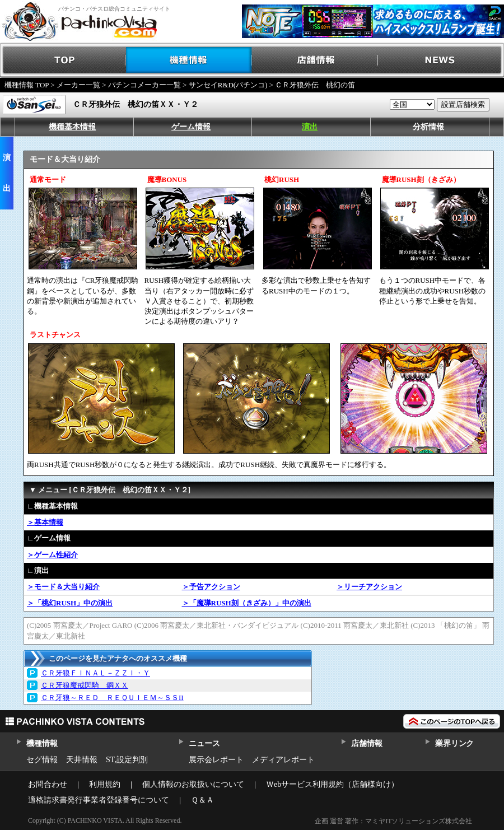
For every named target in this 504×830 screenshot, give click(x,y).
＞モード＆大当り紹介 (63, 587)
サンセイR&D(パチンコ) (228, 85)
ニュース (204, 743)
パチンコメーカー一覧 (144, 85)
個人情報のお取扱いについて (193, 784)
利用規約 (105, 784)
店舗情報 (315, 60)
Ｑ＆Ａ (202, 800)
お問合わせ (48, 784)
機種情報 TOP (27, 85)
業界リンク (454, 743)
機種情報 (189, 60)
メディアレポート (283, 760)
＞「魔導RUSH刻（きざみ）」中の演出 (247, 603)
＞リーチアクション (369, 587)
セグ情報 (42, 760)
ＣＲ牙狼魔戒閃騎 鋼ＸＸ (85, 685)
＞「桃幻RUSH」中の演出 (70, 603)
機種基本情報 (72, 127)
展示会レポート (216, 760)
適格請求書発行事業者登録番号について (99, 800)
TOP (63, 60)
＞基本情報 (45, 522)
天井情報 (82, 760)
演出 (310, 127)
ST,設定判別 (127, 760)
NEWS (441, 60)
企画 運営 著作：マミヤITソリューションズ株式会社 (393, 821)
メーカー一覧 (78, 85)
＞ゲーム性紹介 (52, 555)
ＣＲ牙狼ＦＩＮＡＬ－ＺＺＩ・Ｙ (95, 673)
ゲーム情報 (191, 127)
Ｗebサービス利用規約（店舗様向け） (332, 784)
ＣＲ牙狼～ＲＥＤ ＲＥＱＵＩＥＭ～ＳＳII (112, 698)
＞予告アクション (211, 587)
